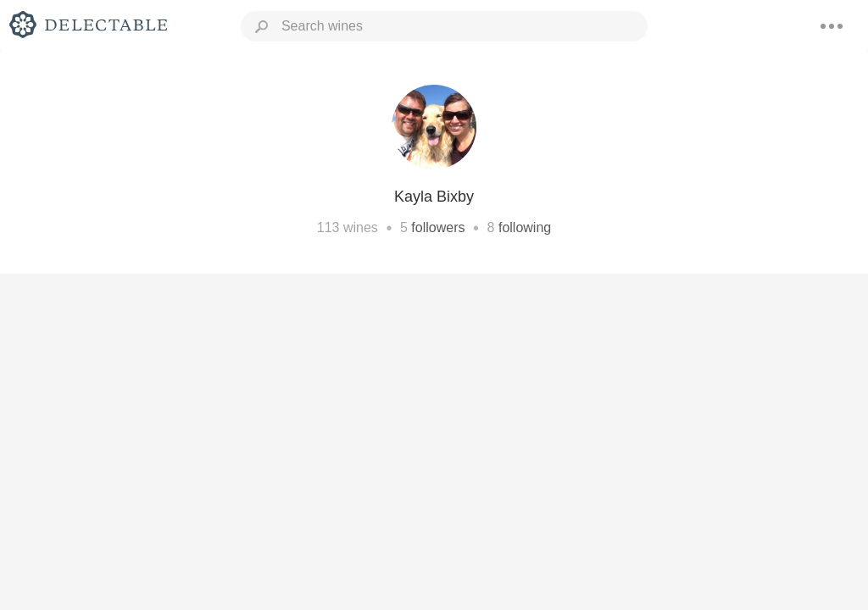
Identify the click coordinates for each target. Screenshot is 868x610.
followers (438, 227)
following (525, 227)
